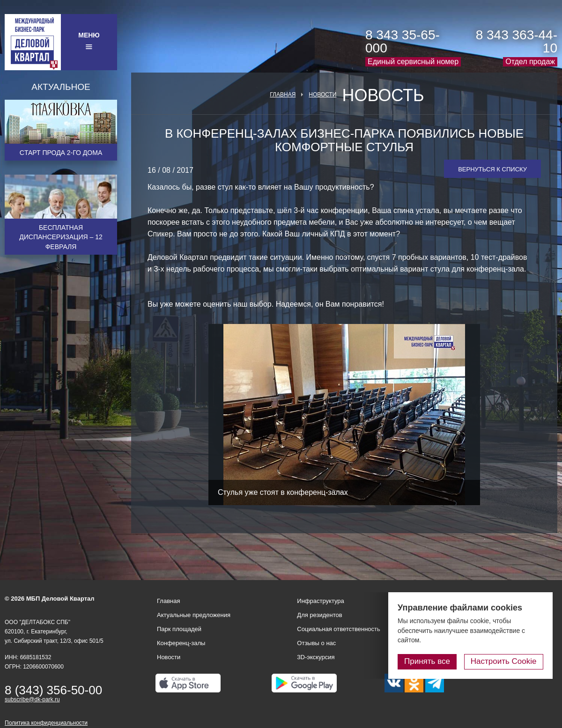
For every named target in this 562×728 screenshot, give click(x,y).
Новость (383, 96)
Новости (322, 95)
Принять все (428, 661)
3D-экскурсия (316, 657)
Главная (283, 95)
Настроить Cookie (504, 661)
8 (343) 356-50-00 (53, 690)
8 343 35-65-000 (403, 41)
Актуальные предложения (194, 615)
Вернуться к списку (492, 169)
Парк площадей (179, 629)
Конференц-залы (181, 643)
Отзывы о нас (316, 643)
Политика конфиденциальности (46, 723)
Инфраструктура (320, 601)
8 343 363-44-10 (517, 41)
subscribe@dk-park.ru (32, 699)
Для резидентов (319, 615)
